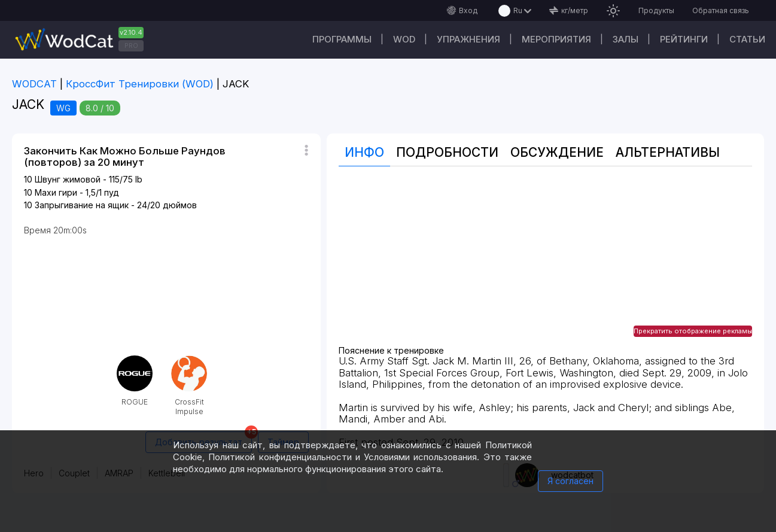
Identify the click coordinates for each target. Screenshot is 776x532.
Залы (626, 39)
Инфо (364, 152)
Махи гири (56, 192)
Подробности (447, 152)
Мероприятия (556, 39)
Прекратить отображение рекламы (693, 331)
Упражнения (468, 39)
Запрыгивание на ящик (82, 205)
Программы (342, 39)
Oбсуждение (557, 152)
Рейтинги (684, 39)
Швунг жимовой (68, 179)
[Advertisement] (545, 262)
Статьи (747, 39)
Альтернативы (668, 152)
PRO (131, 45)
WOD (404, 39)
